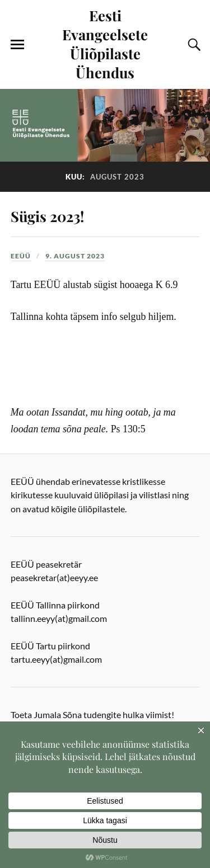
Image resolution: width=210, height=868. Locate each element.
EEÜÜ (21, 256)
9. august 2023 (75, 256)
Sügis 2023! (47, 216)
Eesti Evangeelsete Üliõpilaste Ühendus (105, 44)
